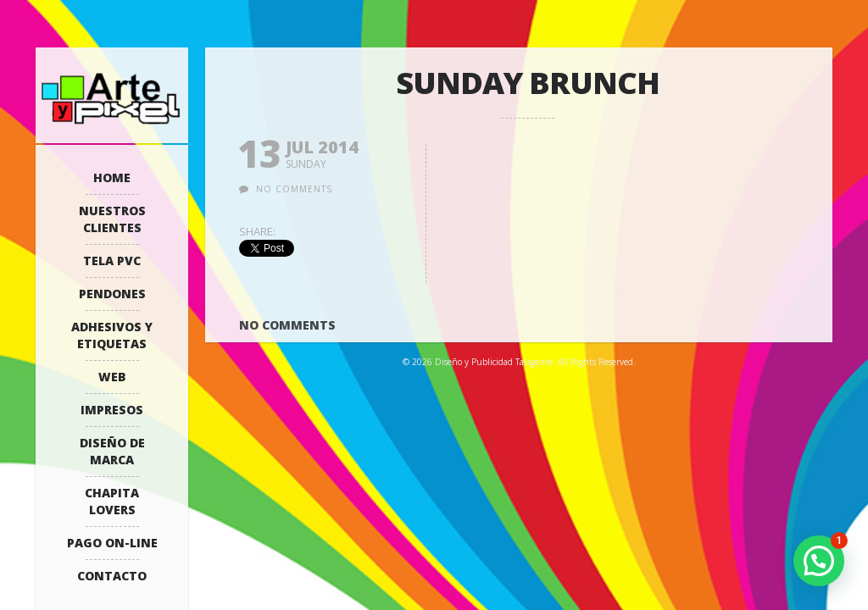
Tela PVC (112, 261)
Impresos (112, 410)
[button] (819, 561)
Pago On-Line (112, 543)
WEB (112, 377)
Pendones (112, 294)
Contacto (112, 576)
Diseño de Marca (112, 451)
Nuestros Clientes (112, 219)
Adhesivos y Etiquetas (112, 335)
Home (112, 177)
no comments (294, 189)
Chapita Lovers (112, 501)
